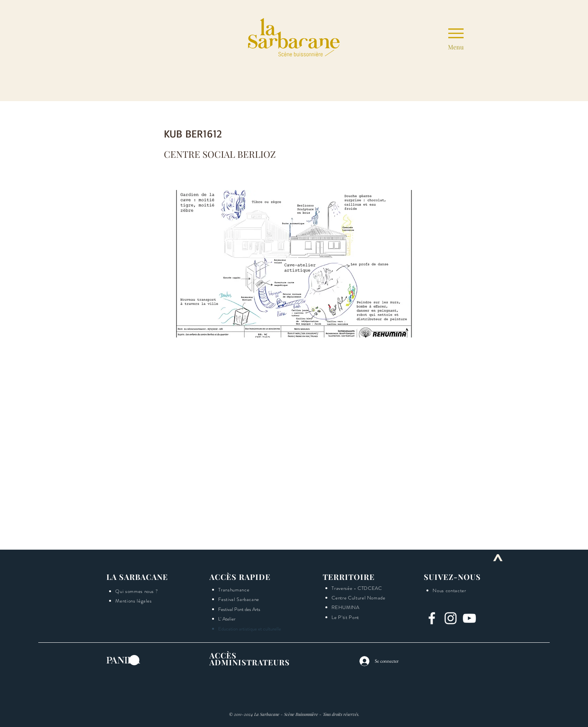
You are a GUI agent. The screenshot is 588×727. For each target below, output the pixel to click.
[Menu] (456, 37)
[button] (581, 306)
